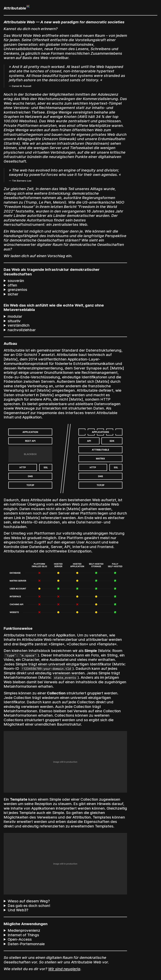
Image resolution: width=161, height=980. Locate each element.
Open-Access (20, 939)
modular (15, 316)
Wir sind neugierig (64, 969)
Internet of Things (23, 935)
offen (12, 285)
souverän (16, 281)
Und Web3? (18, 910)
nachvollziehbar (22, 330)
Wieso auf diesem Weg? (29, 901)
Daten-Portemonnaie (26, 944)
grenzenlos (17, 290)
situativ (14, 321)
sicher (13, 294)
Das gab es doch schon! (29, 906)
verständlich (19, 325)
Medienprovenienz (24, 930)
